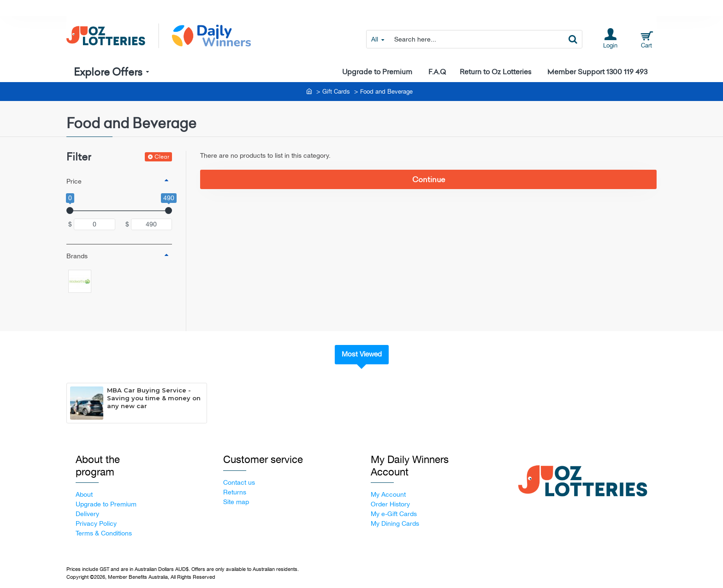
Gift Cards (336, 92)
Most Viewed (362, 354)
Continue (429, 179)
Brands (77, 256)
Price (74, 181)
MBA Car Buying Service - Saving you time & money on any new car (154, 398)
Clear (162, 157)
